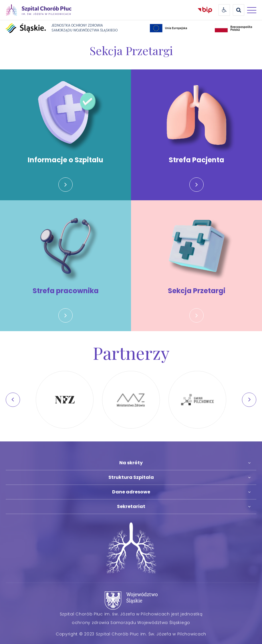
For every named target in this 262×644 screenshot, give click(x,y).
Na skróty (131, 463)
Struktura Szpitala (131, 477)
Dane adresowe (131, 492)
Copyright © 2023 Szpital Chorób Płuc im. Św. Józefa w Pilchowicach (131, 634)
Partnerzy (131, 353)
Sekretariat (131, 506)
